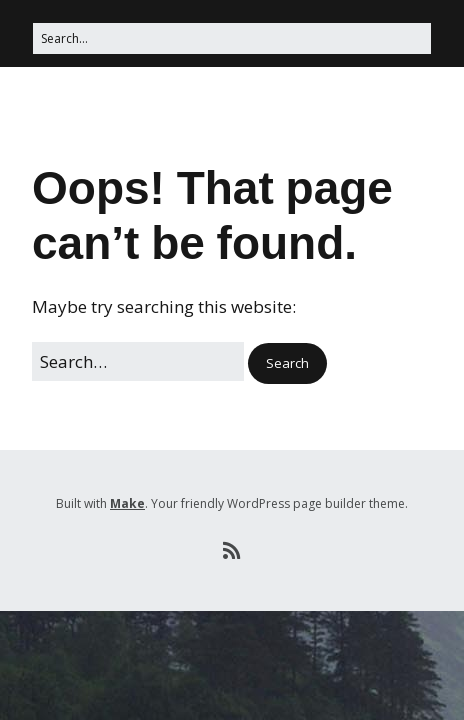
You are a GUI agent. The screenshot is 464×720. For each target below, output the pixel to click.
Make (127, 503)
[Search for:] (232, 38)
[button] (287, 363)
